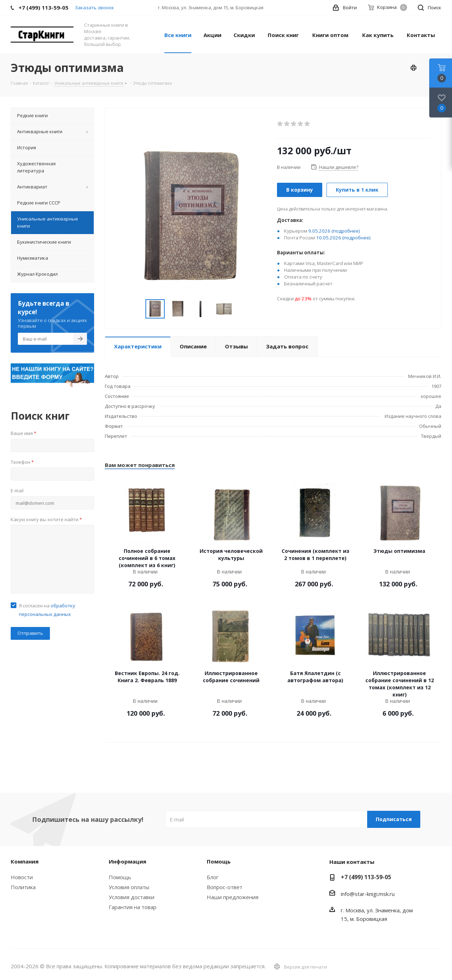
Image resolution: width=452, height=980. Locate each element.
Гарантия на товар (133, 907)
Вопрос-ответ (225, 887)
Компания (25, 861)
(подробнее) (346, 231)
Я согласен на (47, 610)
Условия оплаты (129, 887)
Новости (22, 877)
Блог (213, 877)
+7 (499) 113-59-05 (366, 877)
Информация (127, 861)
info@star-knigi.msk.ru (368, 894)
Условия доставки (132, 897)
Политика (23, 887)
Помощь (120, 877)
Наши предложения (233, 897)
